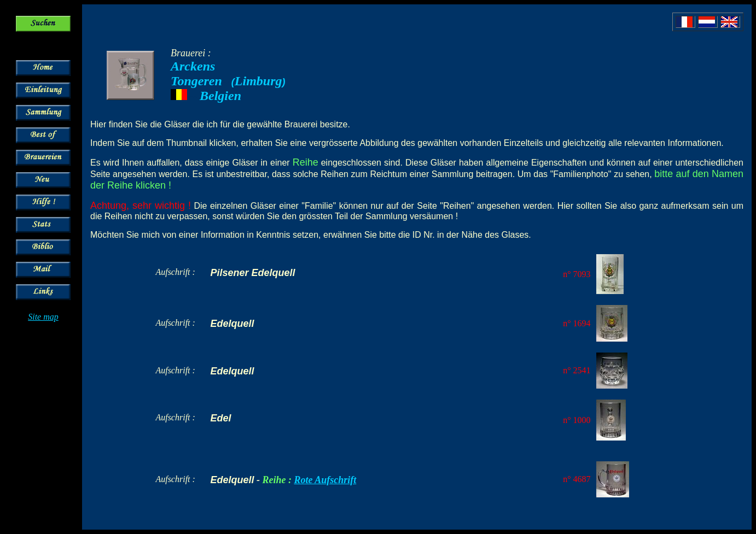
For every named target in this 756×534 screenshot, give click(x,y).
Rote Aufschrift (325, 480)
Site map (43, 317)
